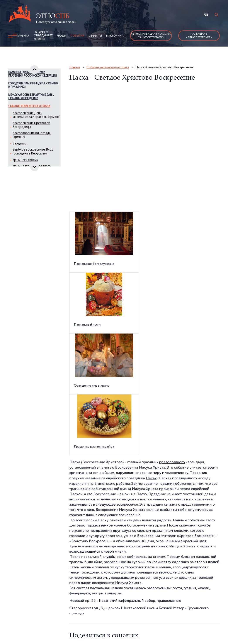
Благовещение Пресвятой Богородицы (36, 144)
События (77, 36)
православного (172, 462)
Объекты (95, 36)
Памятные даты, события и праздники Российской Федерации (32, 83)
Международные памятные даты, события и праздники (33, 108)
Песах (151, 478)
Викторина (115, 36)
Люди (62, 36)
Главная (23, 36)
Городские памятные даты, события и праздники (32, 96)
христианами (81, 473)
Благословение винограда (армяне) (32, 154)
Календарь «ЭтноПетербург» (199, 36)
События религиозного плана (30, 119)
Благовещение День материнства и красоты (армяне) (35, 132)
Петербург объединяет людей (43, 36)
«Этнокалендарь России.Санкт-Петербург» (151, 36)
